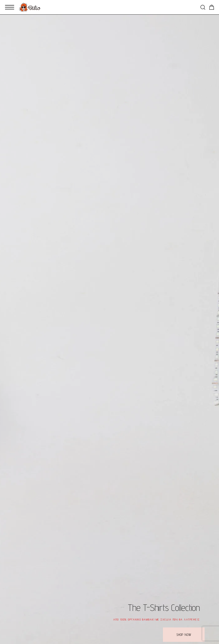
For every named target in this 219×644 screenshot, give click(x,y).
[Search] (203, 7)
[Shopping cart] (212, 8)
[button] (184, 635)
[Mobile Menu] (10, 7)
